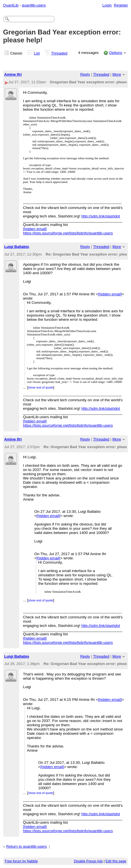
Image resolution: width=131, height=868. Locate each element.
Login (107, 5)
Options (115, 53)
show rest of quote (41, 387)
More (117, 74)
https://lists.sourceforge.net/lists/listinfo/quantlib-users (68, 233)
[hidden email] (35, 229)
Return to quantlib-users (26, 846)
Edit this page (116, 861)
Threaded (59, 53)
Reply (85, 74)
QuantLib (11, 5)
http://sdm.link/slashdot (101, 216)
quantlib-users (34, 5)
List (37, 53)
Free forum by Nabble (21, 861)
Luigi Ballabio (17, 247)
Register (121, 5)
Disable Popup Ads (88, 861)
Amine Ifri (13, 74)
